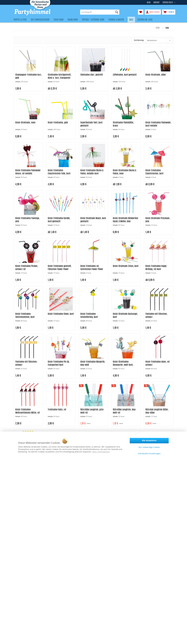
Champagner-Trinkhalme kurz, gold (29, 76)
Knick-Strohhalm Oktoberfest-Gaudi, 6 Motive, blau (126, 220)
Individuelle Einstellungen (149, 454)
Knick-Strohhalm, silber (156, 75)
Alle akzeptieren (149, 440)
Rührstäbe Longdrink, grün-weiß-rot (92, 411)
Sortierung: (139, 40)
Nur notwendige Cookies (149, 447)
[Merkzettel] (141, 12)
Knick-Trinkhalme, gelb (58, 122)
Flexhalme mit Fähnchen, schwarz (156, 315)
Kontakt (156, 2)
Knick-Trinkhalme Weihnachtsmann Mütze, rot (28, 411)
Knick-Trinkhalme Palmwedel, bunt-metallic (158, 124)
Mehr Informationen (101, 452)
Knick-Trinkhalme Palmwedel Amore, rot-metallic (28, 172)
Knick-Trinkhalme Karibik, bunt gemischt (59, 220)
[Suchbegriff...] (100, 12)
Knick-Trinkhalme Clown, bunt (61, 314)
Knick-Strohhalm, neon (25, 122)
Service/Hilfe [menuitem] (168, 2)
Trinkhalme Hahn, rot (57, 409)
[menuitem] (100, 12)
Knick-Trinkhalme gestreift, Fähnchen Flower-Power (60, 267)
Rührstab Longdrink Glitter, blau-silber (157, 411)
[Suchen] (117, 12)
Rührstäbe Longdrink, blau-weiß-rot (125, 411)
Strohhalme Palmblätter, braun (123, 124)
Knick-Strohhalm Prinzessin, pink (158, 220)
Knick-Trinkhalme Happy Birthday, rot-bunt (156, 267)
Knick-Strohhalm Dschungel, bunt (125, 315)
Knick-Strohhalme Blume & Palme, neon (125, 172)
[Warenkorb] (169, 12)
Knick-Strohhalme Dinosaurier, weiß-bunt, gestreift (123, 363)
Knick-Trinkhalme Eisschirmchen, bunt (154, 172)
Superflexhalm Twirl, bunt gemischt (91, 124)
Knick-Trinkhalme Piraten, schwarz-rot (27, 267)
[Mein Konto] (153, 12)
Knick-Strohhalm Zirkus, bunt (126, 266)
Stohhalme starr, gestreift (92, 75)
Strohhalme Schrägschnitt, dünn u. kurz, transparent (59, 76)
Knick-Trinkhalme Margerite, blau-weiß (93, 363)
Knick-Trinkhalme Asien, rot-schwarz (158, 363)
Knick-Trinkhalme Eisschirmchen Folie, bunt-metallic (59, 172)
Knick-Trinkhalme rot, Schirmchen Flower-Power (92, 267)
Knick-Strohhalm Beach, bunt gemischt (93, 220)
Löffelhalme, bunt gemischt (125, 75)
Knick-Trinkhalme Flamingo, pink (27, 220)
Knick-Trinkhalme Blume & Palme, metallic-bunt (92, 172)
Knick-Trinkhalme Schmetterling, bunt (89, 315)
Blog (149, 2)
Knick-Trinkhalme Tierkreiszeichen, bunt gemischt (25, 316)
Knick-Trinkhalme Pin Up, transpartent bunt (59, 363)
